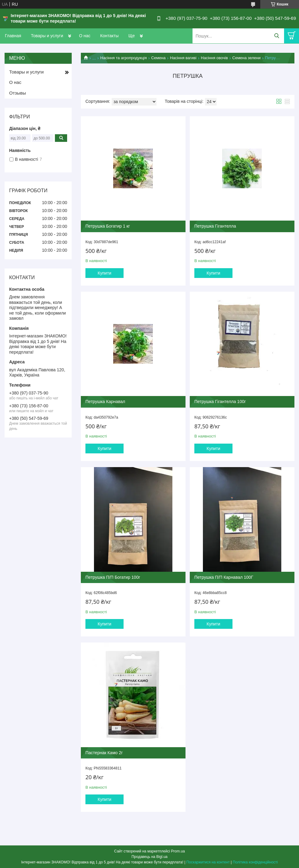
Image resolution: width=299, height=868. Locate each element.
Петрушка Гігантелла (215, 226)
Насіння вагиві (183, 58)
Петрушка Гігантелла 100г (220, 402)
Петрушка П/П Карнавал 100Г (224, 577)
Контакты (109, 36)
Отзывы (18, 93)
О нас (85, 36)
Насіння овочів (214, 58)
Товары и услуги (47, 36)
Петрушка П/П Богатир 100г (113, 577)
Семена (158, 58)
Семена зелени (246, 58)
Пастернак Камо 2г (104, 753)
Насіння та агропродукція (124, 58)
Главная (13, 36)
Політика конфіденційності (255, 862)
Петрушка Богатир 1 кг (108, 226)
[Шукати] (277, 36)
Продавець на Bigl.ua (149, 857)
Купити (104, 273)
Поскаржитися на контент (208, 862)
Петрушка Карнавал (105, 402)
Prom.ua (178, 851)
